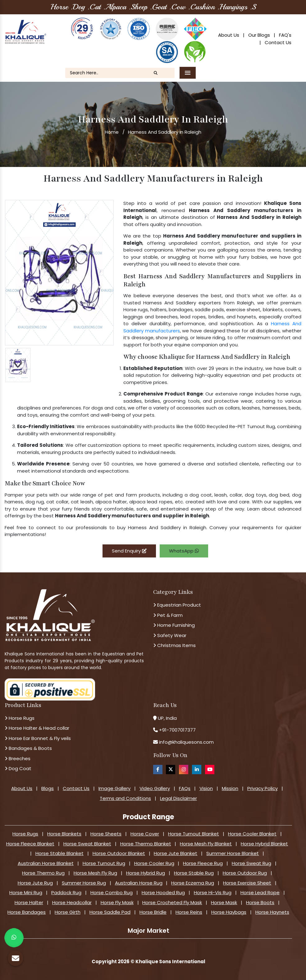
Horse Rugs (20, 718)
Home (112, 132)
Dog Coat (18, 768)
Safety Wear (170, 635)
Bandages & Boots (28, 748)
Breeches (18, 758)
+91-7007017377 (177, 730)
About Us (229, 35)
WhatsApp (184, 551)
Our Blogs (259, 35)
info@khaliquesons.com (186, 742)
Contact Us (278, 42)
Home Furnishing (174, 625)
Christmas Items (174, 645)
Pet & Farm (168, 615)
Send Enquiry (129, 551)
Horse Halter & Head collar (37, 728)
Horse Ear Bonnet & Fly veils (38, 738)
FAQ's (285, 35)
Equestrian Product (177, 605)
